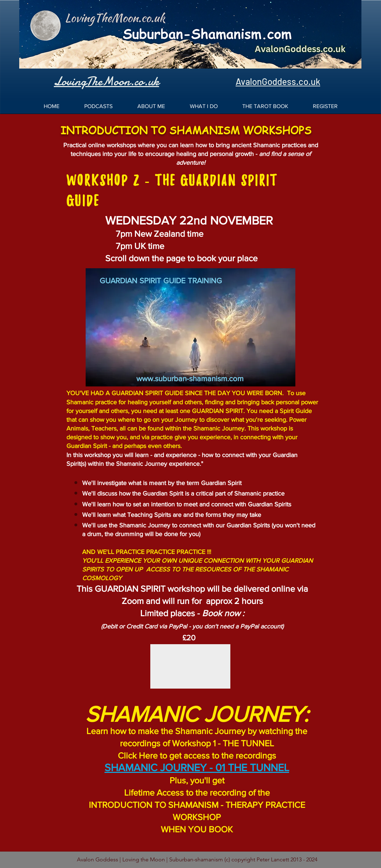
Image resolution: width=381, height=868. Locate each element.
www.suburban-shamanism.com (190, 379)
